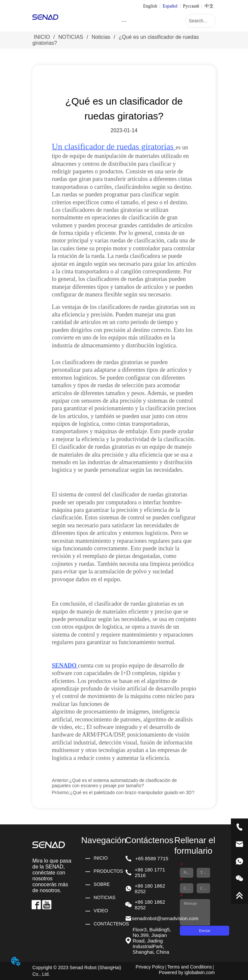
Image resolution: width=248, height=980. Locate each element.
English (150, 6)
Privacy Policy (150, 967)
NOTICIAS (71, 37)
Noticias (101, 37)
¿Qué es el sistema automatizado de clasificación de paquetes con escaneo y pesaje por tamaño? (114, 783)
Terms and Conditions (190, 967)
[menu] (124, 21)
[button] (124, 21)
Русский (191, 6)
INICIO (42, 37)
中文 (209, 6)
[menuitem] (124, 21)
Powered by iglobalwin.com (187, 972)
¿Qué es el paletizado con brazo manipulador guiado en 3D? (132, 792)
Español (170, 6)
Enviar (205, 930)
